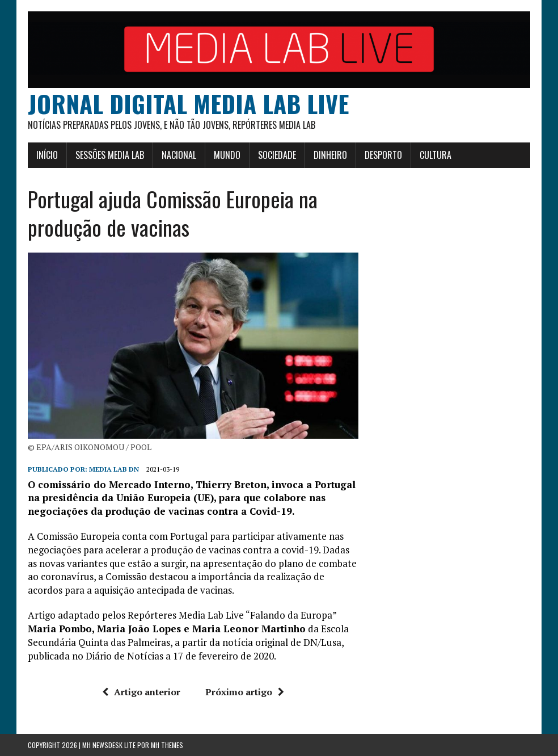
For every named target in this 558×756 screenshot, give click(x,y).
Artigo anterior (141, 692)
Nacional (179, 155)
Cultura (436, 155)
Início (47, 155)
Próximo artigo (245, 692)
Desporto (383, 155)
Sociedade (277, 155)
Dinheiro (330, 155)
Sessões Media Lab (110, 155)
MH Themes (167, 745)
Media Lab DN (114, 469)
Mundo (227, 155)
